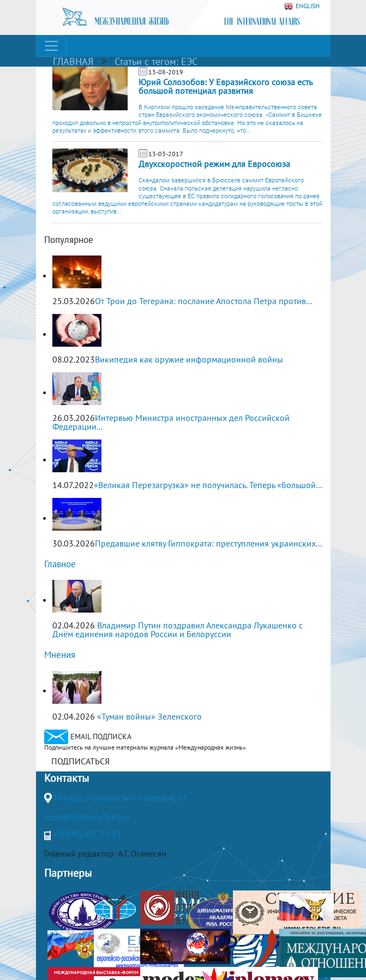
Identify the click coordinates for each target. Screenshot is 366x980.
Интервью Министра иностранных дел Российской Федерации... (171, 422)
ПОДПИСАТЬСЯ (80, 761)
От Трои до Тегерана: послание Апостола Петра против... (203, 301)
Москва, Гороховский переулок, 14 (121, 797)
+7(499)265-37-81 (87, 834)
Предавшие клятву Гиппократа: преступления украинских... (208, 543)
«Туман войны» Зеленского (149, 716)
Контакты (67, 778)
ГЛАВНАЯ (73, 61)
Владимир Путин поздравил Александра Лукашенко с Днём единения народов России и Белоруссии (178, 629)
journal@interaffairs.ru (87, 817)
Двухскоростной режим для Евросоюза (214, 164)
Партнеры (68, 873)
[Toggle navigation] (51, 46)
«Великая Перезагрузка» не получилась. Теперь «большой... (208, 485)
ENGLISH (302, 6)
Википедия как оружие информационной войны (189, 359)
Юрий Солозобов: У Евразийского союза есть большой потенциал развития (225, 86)
